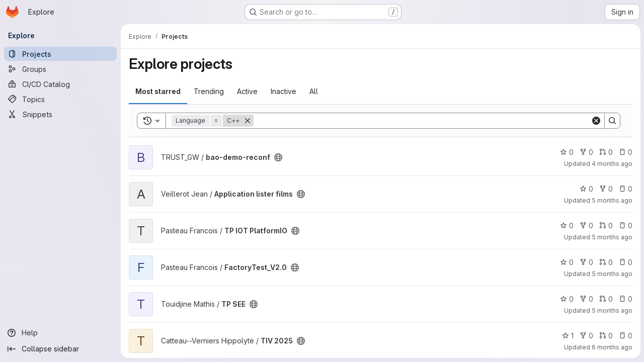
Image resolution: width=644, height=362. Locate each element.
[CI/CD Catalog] (60, 84)
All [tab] (314, 91)
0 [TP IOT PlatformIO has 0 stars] (566, 225)
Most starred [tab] (158, 91)
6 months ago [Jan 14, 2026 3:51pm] (612, 347)
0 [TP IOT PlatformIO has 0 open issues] (625, 225)
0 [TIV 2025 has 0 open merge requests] (606, 336)
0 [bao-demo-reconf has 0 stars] (566, 152)
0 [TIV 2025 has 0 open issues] (625, 336)
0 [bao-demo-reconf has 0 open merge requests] (606, 152)
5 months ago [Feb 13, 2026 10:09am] (612, 274)
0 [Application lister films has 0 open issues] (625, 189)
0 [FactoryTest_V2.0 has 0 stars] (566, 262)
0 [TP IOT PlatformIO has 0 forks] (586, 225)
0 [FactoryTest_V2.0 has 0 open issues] (625, 262)
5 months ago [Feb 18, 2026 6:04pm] (612, 200)
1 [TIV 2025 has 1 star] (567, 336)
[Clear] (596, 121)
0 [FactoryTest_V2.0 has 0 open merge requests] (606, 262)
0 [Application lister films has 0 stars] (586, 189)
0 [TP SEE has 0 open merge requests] (606, 299)
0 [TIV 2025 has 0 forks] (586, 336)
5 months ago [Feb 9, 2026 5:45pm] (612, 310)
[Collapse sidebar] (60, 349)
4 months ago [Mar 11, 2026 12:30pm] (612, 164)
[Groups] (60, 69)
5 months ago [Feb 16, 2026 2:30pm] (612, 237)
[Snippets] (60, 114)
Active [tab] (247, 91)
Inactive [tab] (284, 91)
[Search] (422, 121)
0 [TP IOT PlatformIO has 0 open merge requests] (606, 225)
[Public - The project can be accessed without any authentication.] (278, 157)
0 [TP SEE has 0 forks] (586, 299)
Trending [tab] (209, 91)
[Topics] (60, 99)
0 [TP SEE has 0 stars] (566, 299)
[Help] (60, 333)
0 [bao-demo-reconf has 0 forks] (586, 152)
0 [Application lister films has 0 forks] (606, 189)
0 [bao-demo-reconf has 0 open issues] (625, 152)
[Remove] (248, 121)
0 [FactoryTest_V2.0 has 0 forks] (586, 262)
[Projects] (60, 54)
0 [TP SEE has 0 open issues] (625, 299)
